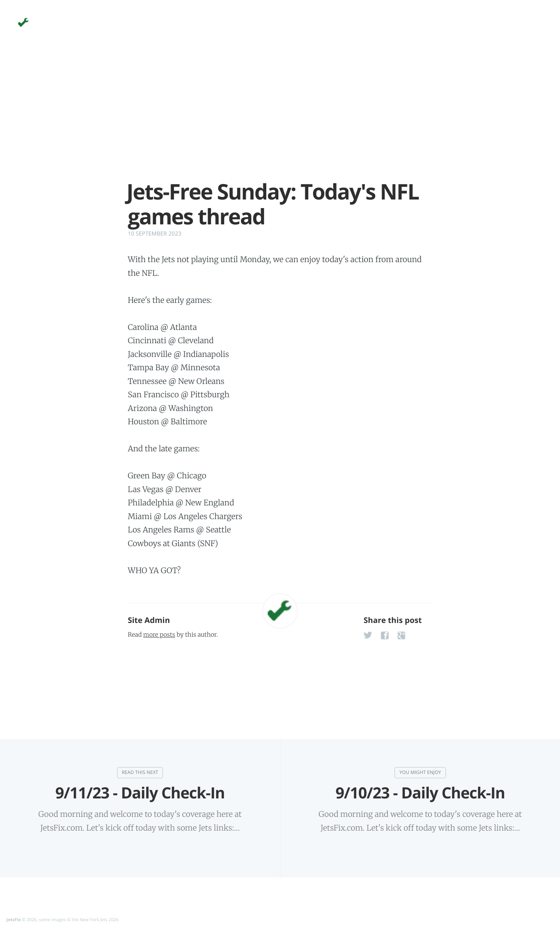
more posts (159, 635)
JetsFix (14, 919)
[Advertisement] (280, 119)
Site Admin (149, 620)
